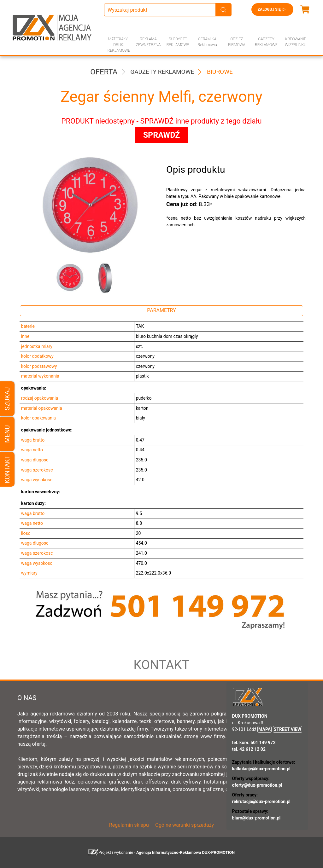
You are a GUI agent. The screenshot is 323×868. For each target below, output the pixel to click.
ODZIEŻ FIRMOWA (237, 42)
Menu (7, 434)
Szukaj (7, 399)
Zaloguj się (272, 9)
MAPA (264, 729)
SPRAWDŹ (162, 135)
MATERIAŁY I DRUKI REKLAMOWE (119, 45)
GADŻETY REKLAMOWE (266, 42)
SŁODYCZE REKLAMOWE (178, 42)
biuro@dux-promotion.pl (256, 818)
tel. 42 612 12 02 (249, 749)
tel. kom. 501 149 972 (254, 743)
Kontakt (7, 469)
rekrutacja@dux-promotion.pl (261, 801)
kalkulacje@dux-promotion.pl (261, 769)
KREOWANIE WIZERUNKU (296, 42)
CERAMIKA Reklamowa (207, 42)
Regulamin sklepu (129, 825)
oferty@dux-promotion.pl (257, 785)
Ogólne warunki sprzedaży (185, 825)
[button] (67, 278)
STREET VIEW (288, 729)
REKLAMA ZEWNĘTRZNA (148, 42)
